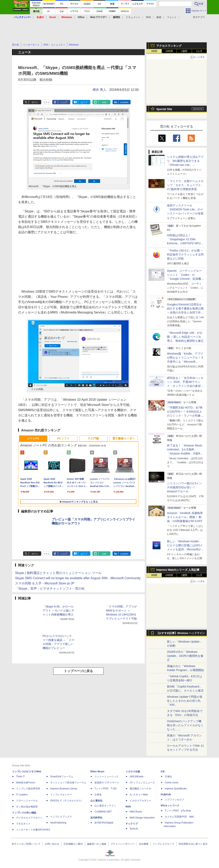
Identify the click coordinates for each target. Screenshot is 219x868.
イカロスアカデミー (140, 801)
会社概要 (144, 844)
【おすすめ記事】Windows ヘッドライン (181, 633)
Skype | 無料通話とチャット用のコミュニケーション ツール (58, 573)
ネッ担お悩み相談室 (27, 807)
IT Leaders (22, 795)
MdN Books (136, 812)
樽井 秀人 (99, 90)
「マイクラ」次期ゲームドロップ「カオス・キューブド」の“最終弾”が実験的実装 (185, 185)
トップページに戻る (78, 671)
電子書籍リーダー (124, 438)
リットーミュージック (106, 777)
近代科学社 (96, 818)
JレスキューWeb (139, 795)
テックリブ (132, 824)
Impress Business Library (64, 789)
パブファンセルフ (174, 800)
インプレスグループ (164, 844)
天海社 (168, 777)
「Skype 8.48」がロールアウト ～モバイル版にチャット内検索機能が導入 (58, 610)
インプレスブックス (61, 817)
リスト (47, 102)
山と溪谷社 (96, 801)
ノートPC (33, 438)
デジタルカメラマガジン (29, 818)
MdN (128, 807)
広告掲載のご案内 (73, 844)
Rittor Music (97, 772)
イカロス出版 (133, 772)
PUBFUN (166, 795)
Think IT (20, 777)
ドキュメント (133, 17)
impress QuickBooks (176, 789)
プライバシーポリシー (123, 844)
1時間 (154, 51)
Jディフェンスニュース (142, 783)
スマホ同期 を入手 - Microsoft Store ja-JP (45, 583)
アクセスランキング (169, 46)
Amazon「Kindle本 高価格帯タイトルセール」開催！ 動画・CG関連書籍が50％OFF (185, 517)
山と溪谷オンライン (105, 806)
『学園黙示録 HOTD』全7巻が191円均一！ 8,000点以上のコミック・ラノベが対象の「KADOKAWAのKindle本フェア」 (185, 416)
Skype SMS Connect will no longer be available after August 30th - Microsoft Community (78, 578)
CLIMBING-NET (103, 812)
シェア (64, 102)
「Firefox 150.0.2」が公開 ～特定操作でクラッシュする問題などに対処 (185, 255)
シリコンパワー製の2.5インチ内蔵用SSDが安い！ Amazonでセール (184, 487)
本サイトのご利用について (26, 844)
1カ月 (199, 51)
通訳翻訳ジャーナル (140, 789)
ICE (163, 772)
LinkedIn (124, 102)
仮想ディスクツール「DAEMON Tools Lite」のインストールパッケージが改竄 (185, 209)
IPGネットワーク (170, 806)
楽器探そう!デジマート (107, 783)
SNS (148, 17)
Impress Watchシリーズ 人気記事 (178, 570)
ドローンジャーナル (27, 801)
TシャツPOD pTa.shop (178, 811)
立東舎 (98, 795)
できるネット (23, 824)
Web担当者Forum (26, 783)
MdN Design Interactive (142, 818)
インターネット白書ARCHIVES (33, 830)
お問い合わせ (52, 844)
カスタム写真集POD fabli (179, 817)
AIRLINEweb (137, 777)
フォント (172, 17)
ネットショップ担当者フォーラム (68, 783)
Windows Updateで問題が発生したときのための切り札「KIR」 (185, 701)
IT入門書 (93, 438)
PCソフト (63, 438)
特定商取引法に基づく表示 (193, 844)
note (104, 102)
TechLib (134, 829)
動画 (159, 17)
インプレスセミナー (61, 795)
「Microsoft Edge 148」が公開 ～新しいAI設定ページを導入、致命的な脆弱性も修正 (185, 337)
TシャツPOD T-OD (105, 789)
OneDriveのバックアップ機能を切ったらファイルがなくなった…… (185, 725)
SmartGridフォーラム (62, 777)
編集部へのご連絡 (97, 844)
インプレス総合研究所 (28, 789)
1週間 (184, 51)
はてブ (84, 102)
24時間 (169, 51)
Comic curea (171, 783)
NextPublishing (58, 823)
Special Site (164, 109)
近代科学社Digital (104, 823)
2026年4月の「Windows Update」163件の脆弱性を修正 (185, 656)
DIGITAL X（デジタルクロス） (67, 801)
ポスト (35, 102)
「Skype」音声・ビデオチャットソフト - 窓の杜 (50, 589)
